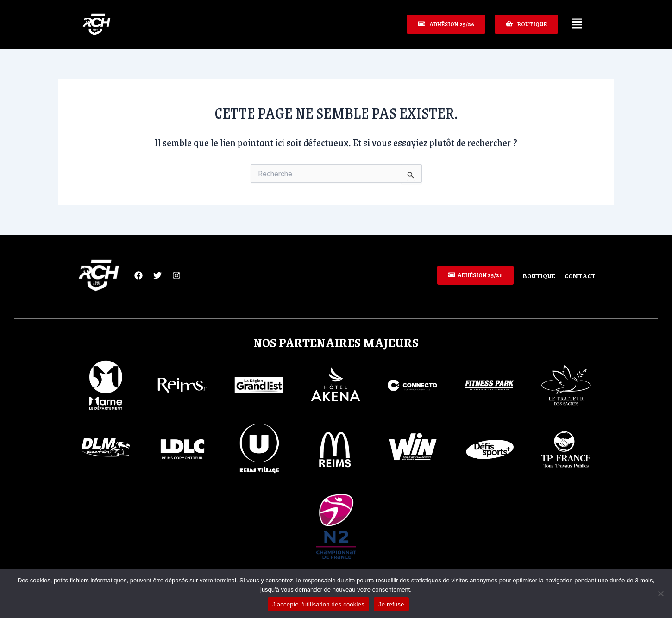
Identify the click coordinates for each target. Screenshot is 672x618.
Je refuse (391, 604)
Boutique (538, 275)
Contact (580, 275)
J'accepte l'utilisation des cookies (318, 604)
